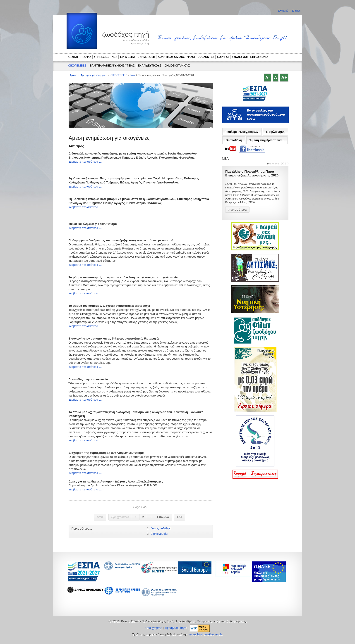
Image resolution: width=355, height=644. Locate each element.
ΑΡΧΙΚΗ (73, 57)
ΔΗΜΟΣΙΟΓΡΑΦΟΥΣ (177, 66)
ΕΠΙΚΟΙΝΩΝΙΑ (259, 57)
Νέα (133, 75)
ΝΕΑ (114, 57)
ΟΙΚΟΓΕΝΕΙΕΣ (77, 66)
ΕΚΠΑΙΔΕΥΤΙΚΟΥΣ (150, 66)
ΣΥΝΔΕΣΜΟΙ (240, 57)
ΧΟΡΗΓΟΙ (223, 57)
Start (100, 517)
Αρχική (73, 75)
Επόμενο (163, 517)
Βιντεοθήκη (234, 140)
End (180, 517)
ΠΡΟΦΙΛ (86, 57)
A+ (284, 78)
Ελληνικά (283, 11)
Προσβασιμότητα (176, 628)
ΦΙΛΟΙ (191, 57)
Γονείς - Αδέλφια (161, 528)
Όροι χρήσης (154, 628)
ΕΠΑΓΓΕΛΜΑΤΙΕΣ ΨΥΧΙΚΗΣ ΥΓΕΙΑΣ (112, 66)
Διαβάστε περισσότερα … (85, 162)
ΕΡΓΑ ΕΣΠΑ (127, 57)
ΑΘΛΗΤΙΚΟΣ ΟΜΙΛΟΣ (171, 57)
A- (267, 78)
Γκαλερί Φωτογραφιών (242, 132)
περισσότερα (237, 210)
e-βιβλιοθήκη (275, 132)
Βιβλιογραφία (159, 534)
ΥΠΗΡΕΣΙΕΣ (102, 57)
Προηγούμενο (120, 517)
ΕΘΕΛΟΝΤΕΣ (206, 57)
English (296, 11)
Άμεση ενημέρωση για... (94, 75)
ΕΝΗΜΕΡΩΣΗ (146, 57)
